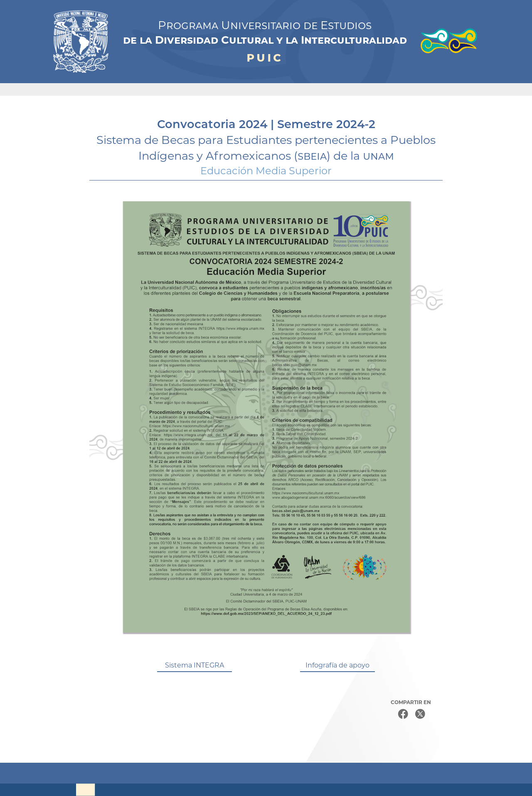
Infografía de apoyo (337, 665)
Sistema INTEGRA (195, 665)
